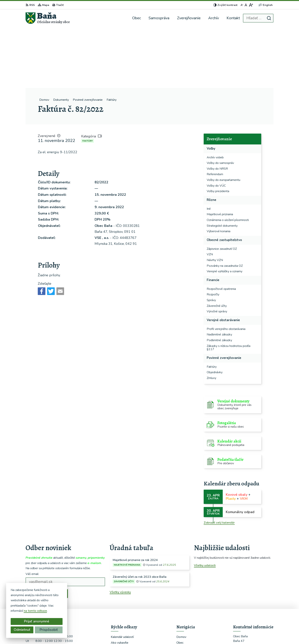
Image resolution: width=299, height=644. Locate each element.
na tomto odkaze (35, 611)
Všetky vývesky (120, 531)
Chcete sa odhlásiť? (38, 541)
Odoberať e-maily (47, 533)
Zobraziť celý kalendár (219, 462)
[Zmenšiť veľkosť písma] (242, 5)
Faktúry (88, 80)
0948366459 (243, 608)
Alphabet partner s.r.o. (168, 634)
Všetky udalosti (205, 505)
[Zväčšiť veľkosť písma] (251, 5)
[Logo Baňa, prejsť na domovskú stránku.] (48, 18)
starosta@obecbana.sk (249, 612)
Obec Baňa (217, 634)
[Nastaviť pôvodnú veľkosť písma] (246, 5)
